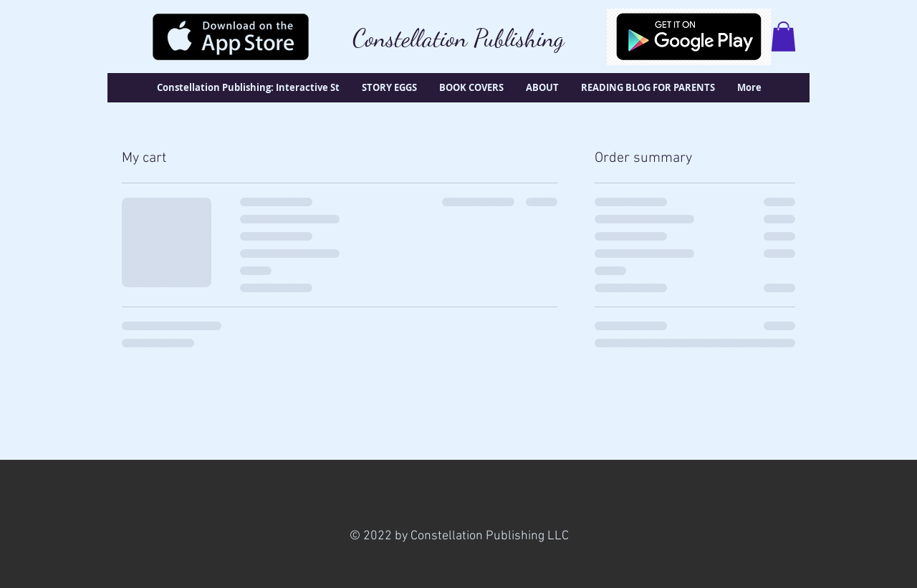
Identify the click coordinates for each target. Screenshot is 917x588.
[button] (783, 37)
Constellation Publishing (458, 38)
